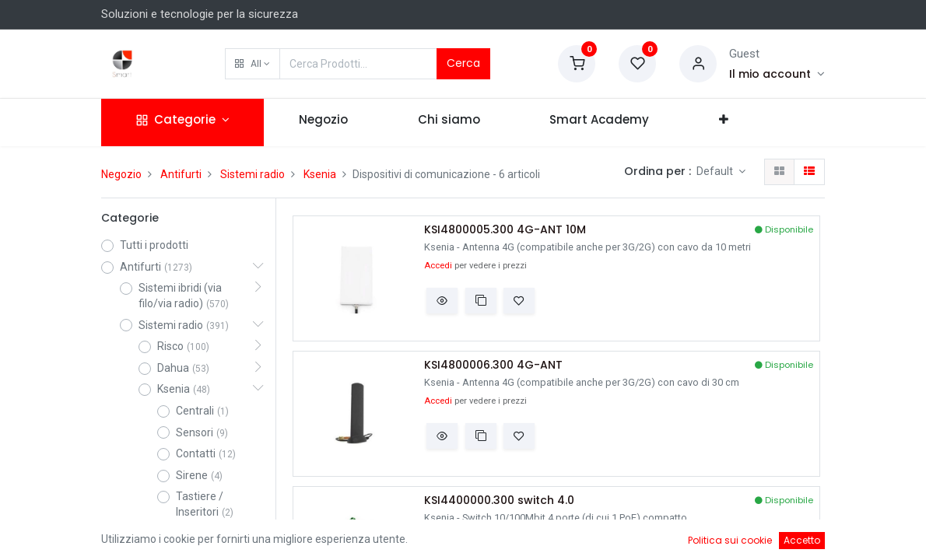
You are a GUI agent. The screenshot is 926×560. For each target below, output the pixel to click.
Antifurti (181, 174)
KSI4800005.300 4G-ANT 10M (505, 230)
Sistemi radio (253, 174)
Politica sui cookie (730, 540)
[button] (253, 64)
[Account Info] (777, 74)
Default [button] (716, 171)
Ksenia (320, 174)
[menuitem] (323, 122)
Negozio (121, 174)
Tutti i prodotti (154, 245)
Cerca (463, 63)
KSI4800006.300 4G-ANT (493, 365)
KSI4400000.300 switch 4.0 (499, 500)
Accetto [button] (802, 540)
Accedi (438, 266)
